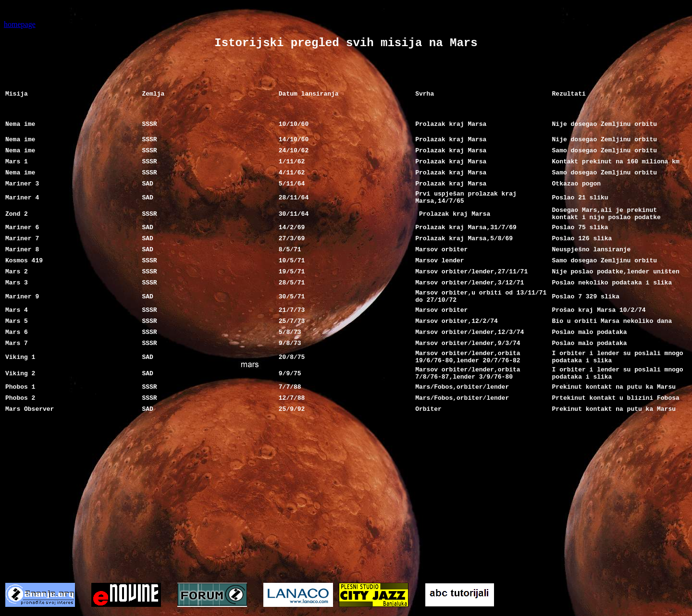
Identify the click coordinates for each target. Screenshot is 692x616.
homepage (20, 24)
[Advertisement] (346, 490)
